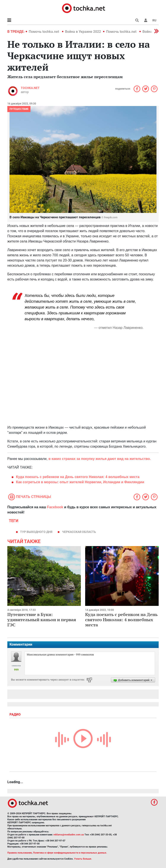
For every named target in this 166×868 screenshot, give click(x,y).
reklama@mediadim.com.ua (69, 835)
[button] (146, 20)
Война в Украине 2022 (83, 32)
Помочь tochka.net (44, 32)
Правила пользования (20, 853)
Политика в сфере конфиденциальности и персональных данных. (70, 853)
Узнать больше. (83, 859)
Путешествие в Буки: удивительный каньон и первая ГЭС (42, 620)
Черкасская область (79, 532)
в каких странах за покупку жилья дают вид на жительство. (100, 459)
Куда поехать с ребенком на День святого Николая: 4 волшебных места (121, 620)
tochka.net (30, 88)
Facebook (55, 507)
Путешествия (19, 109)
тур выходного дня (36, 532)
